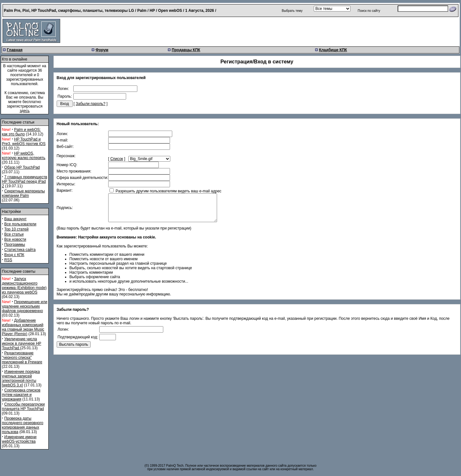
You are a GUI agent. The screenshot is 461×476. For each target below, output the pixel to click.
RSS (8, 260)
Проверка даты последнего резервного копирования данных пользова (23, 425)
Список (117, 159)
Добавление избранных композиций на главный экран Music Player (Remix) (23, 327)
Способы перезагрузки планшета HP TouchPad (23, 407)
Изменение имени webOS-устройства (19, 439)
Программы (15, 245)
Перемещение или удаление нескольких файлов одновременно (25, 306)
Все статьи (14, 234)
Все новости (15, 239)
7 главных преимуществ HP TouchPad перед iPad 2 (24, 182)
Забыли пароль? (91, 104)
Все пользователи (20, 224)
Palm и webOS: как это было (21, 132)
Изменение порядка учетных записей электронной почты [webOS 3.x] (21, 378)
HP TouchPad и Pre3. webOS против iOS (24, 141)
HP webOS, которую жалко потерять (24, 156)
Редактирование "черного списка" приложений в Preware (22, 358)
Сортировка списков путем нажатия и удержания (21, 395)
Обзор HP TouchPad (22, 167)
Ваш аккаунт (15, 219)
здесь (24, 111)
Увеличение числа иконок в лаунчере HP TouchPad (22, 343)
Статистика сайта (20, 250)
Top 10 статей (16, 229)
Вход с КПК (14, 255)
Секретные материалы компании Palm (23, 193)
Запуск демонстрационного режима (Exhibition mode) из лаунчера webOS (24, 286)
